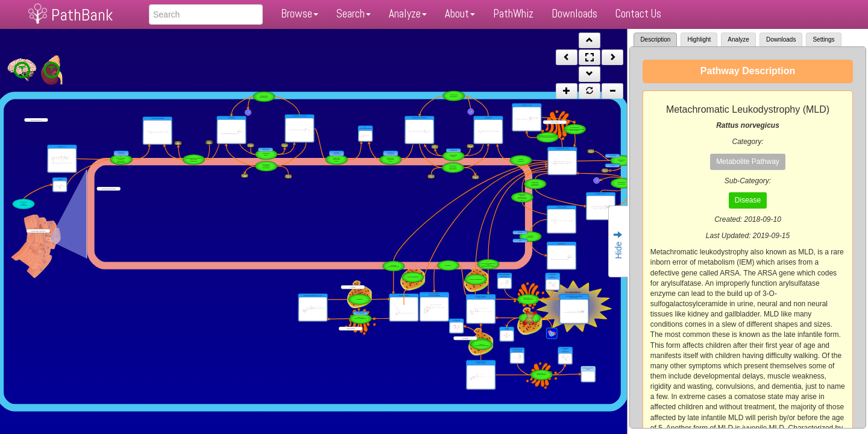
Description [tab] (655, 39)
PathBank (82, 15)
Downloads (574, 14)
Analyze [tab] (738, 39)
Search (354, 14)
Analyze (408, 14)
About (460, 14)
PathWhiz (513, 14)
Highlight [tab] (699, 39)
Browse (300, 14)
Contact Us (638, 14)
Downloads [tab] (781, 39)
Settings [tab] (823, 39)
